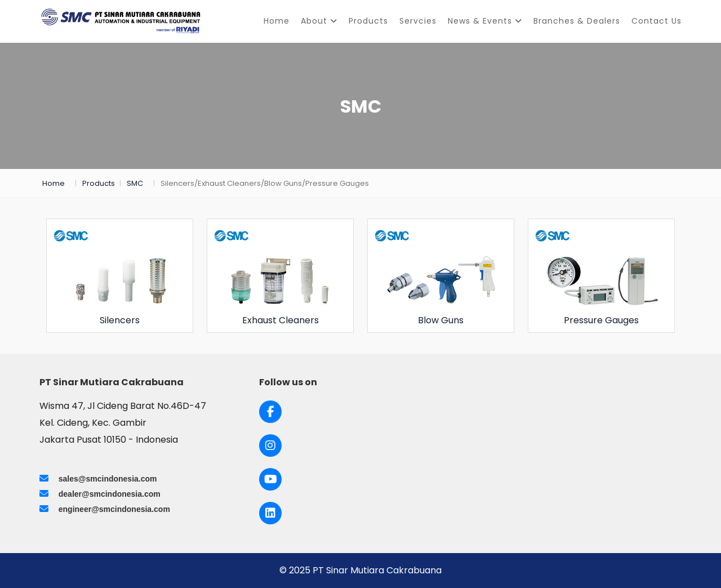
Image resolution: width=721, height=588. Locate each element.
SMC (135, 183)
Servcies (418, 21)
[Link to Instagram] (270, 446)
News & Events (485, 21)
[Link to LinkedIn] (270, 513)
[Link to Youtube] (271, 479)
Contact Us (657, 21)
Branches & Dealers (577, 21)
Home (277, 21)
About (319, 21)
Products (368, 21)
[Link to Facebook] (271, 412)
